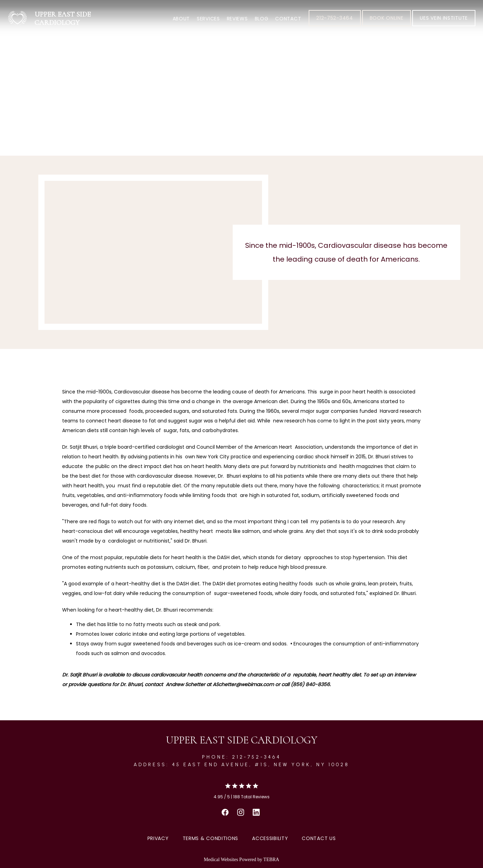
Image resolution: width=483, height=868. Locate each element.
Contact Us (319, 838)
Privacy (158, 838)
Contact (288, 19)
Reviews (237, 19)
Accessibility (270, 838)
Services (208, 19)
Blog (262, 19)
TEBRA (271, 860)
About (181, 19)
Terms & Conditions (211, 838)
